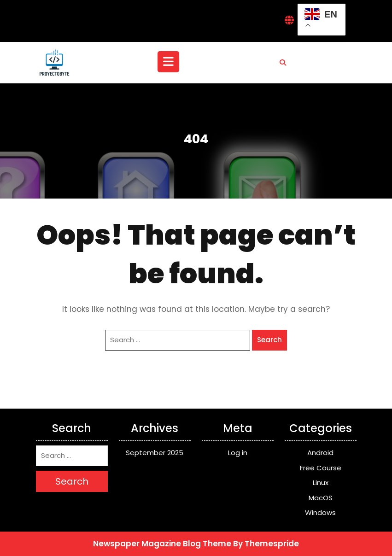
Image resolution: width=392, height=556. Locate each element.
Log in (238, 453)
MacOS (321, 498)
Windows (320, 512)
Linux (321, 483)
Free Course (321, 468)
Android (320, 453)
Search (269, 340)
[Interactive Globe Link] (289, 21)
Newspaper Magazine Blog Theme (162, 544)
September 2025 (155, 453)
